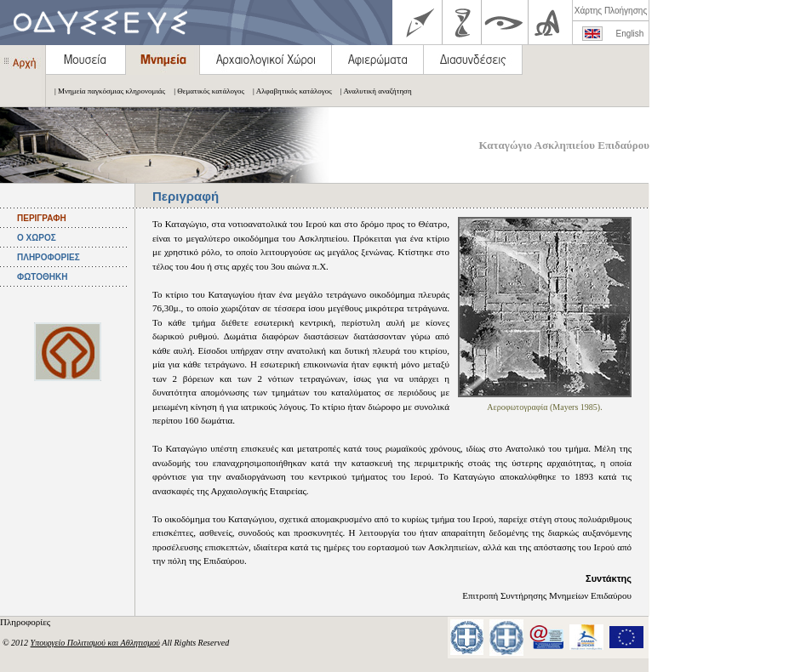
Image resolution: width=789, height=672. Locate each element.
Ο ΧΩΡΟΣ (37, 238)
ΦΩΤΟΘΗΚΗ (42, 277)
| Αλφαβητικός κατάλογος (288, 91)
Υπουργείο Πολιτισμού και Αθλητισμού (95, 643)
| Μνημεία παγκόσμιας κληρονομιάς (106, 91)
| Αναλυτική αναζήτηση (372, 91)
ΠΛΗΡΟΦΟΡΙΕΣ (49, 257)
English (630, 34)
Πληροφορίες (26, 622)
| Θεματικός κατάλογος (205, 91)
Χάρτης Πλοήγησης (611, 11)
